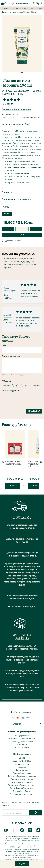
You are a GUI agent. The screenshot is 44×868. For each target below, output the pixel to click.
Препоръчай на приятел (22, 779)
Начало (5, 12)
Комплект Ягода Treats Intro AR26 (13, 463)
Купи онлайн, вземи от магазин (22, 776)
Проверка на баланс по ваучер (22, 785)
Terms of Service (32, 818)
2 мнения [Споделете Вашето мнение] (8, 104)
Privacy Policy (24, 818)
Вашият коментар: (11, 356)
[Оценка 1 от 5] (13, 385)
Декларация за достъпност (22, 794)
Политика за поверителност (22, 739)
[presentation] (20, 401)
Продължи (34, 411)
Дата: (6, 295)
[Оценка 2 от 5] (17, 385)
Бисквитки (22, 745)
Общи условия (22, 736)
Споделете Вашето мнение (16, 109)
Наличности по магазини (31, 117)
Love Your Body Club (22, 761)
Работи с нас (22, 770)
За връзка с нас (22, 764)
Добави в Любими (11, 241)
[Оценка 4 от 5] (26, 385)
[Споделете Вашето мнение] (11, 100)
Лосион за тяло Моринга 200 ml (23, 12)
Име (4, 345)
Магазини (22, 767)
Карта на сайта (22, 748)
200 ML (7, 214)
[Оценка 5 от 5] (31, 385)
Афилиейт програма (22, 773)
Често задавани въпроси (22, 742)
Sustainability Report (22, 791)
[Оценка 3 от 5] (22, 385)
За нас (22, 758)
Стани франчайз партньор (22, 788)
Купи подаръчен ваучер (22, 782)
